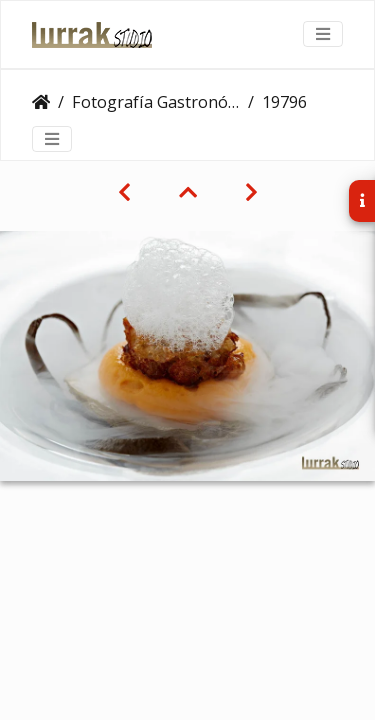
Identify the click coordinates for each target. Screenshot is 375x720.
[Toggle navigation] (323, 34)
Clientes (41, 102)
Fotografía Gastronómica (156, 102)
